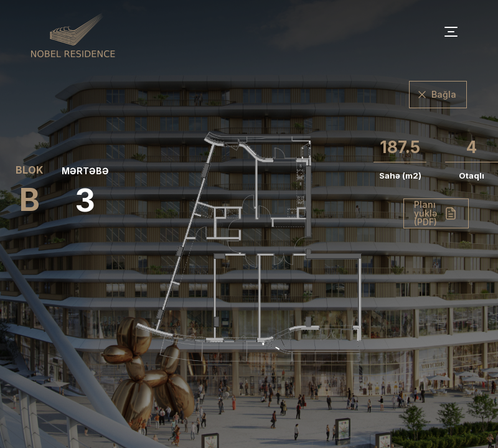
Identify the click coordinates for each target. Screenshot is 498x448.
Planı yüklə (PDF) (425, 213)
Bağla (444, 94)
